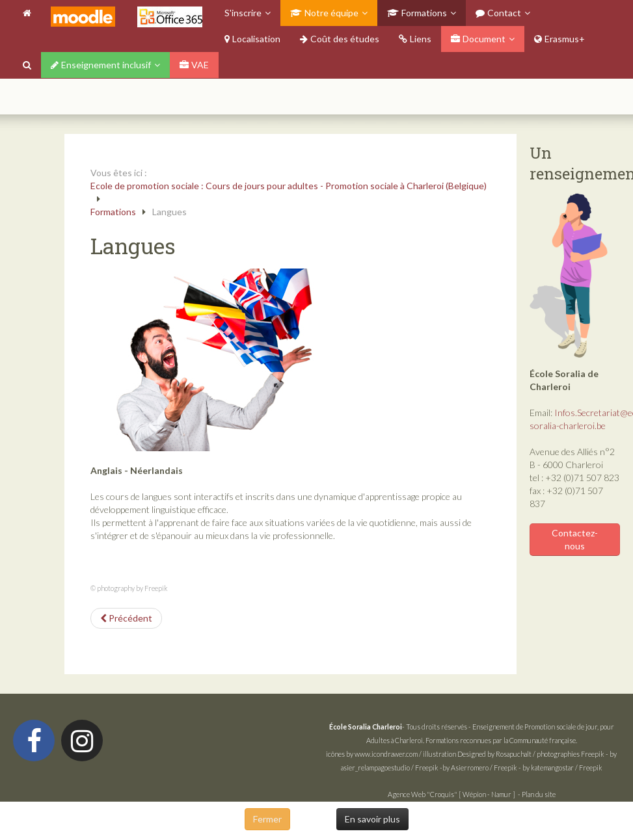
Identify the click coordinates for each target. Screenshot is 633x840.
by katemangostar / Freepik (562, 768)
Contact (498, 13)
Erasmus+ (559, 39)
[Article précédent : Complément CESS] (126, 618)
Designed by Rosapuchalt (494, 754)
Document (478, 39)
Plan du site (539, 794)
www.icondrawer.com (386, 754)
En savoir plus (372, 819)
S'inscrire (243, 13)
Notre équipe (324, 13)
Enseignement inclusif (101, 65)
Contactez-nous (575, 539)
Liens (415, 39)
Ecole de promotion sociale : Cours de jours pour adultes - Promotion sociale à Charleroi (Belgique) (289, 186)
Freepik (593, 754)
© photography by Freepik (129, 588)
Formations (417, 13)
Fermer (267, 819)
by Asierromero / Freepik (480, 768)
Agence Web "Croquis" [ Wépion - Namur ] (451, 794)
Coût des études (340, 39)
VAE (194, 65)
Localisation (252, 39)
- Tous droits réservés (399, 727)
